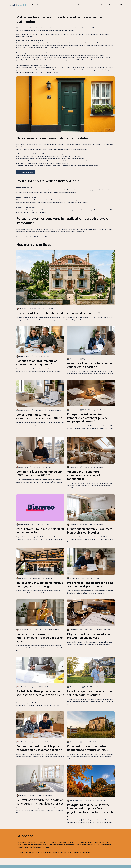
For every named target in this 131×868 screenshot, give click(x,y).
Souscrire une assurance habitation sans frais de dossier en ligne (40, 638)
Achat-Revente (38, 5)
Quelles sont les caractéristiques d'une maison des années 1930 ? (61, 313)
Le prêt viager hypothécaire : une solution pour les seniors (89, 693)
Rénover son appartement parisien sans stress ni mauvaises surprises (40, 802)
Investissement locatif (66, 5)
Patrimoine (113, 5)
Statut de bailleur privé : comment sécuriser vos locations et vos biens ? (40, 695)
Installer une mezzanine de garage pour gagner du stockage (40, 584)
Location (50, 5)
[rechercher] (121, 5)
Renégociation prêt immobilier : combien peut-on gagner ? (37, 363)
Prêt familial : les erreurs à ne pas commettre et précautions (90, 584)
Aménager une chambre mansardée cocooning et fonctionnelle (84, 475)
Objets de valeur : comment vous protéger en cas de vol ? (89, 636)
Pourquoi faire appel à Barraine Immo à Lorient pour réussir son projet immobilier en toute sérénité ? (90, 810)
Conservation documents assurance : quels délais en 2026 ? (39, 416)
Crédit (103, 5)
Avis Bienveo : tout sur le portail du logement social (40, 531)
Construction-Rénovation (88, 5)
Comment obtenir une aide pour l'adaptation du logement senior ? (39, 748)
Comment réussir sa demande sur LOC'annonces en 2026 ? (39, 473)
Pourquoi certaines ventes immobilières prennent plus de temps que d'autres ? (87, 418)
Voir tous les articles (26, 172)
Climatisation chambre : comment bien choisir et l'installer (90, 531)
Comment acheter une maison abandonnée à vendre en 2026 (88, 748)
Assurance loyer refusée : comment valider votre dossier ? (91, 365)
